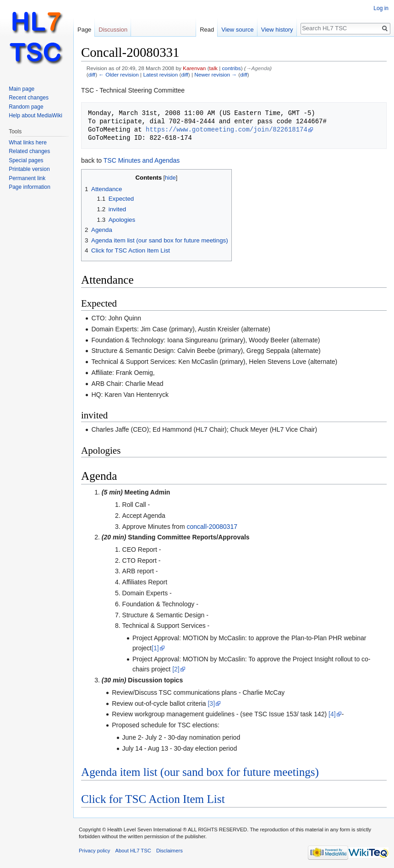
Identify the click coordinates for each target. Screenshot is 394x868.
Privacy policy (94, 851)
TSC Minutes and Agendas (142, 160)
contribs (231, 68)
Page (84, 30)
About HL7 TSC (133, 851)
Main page (22, 89)
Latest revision (160, 74)
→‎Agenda (258, 68)
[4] (332, 714)
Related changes (29, 151)
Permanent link (27, 178)
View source (238, 30)
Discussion (113, 30)
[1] (155, 648)
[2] (176, 669)
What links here (28, 143)
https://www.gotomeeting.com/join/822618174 (227, 129)
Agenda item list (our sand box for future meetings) (200, 772)
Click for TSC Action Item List (153, 799)
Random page (26, 107)
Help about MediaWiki (36, 115)
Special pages (26, 160)
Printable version (29, 169)
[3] (211, 703)
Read (207, 30)
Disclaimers (170, 851)
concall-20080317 (212, 527)
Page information (30, 187)
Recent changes (29, 98)
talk (213, 68)
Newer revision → (216, 74)
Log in (381, 8)
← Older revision (119, 74)
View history (277, 30)
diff (92, 74)
